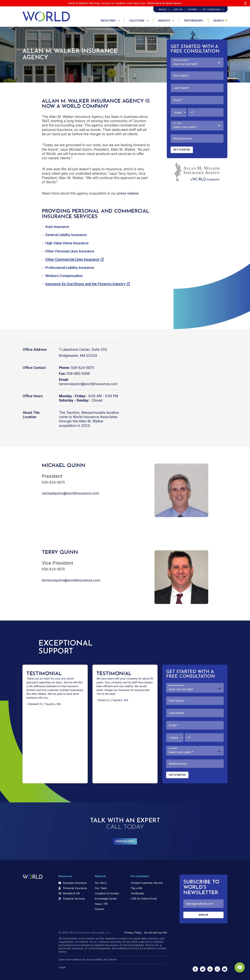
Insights (164, 21)
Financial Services (74, 899)
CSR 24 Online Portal (144, 899)
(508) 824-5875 (125, 841)
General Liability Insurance (66, 235)
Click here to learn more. (164, 3)
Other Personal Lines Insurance (70, 251)
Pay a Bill (136, 888)
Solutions (137, 21)
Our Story (101, 883)
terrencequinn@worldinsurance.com (88, 384)
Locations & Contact (107, 893)
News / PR (101, 904)
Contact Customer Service (147, 883)
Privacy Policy (133, 933)
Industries (108, 21)
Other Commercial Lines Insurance (72, 259)
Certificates (138, 893)
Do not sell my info (156, 933)
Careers (99, 909)
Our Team (101, 888)
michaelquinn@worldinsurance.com (70, 493)
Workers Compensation (64, 276)
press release (128, 193)
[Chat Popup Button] (239, 966)
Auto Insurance (57, 227)
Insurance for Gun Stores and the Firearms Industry (85, 284)
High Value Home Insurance (67, 243)
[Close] (245, 3)
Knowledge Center (106, 899)
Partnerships (193, 21)
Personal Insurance (75, 888)
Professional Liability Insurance (70, 268)
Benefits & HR (71, 893)
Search (220, 21)
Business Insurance (75, 883)
